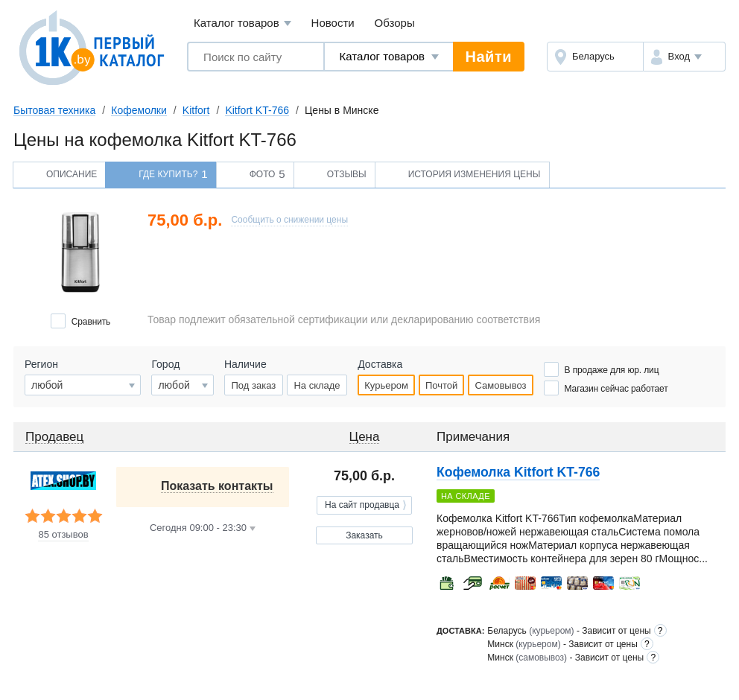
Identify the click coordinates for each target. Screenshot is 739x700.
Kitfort (196, 110)
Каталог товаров (242, 23)
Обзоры (395, 23)
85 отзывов (63, 535)
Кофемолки (139, 110)
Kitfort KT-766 (257, 110)
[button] (684, 57)
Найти (489, 57)
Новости (333, 23)
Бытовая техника (54, 110)
